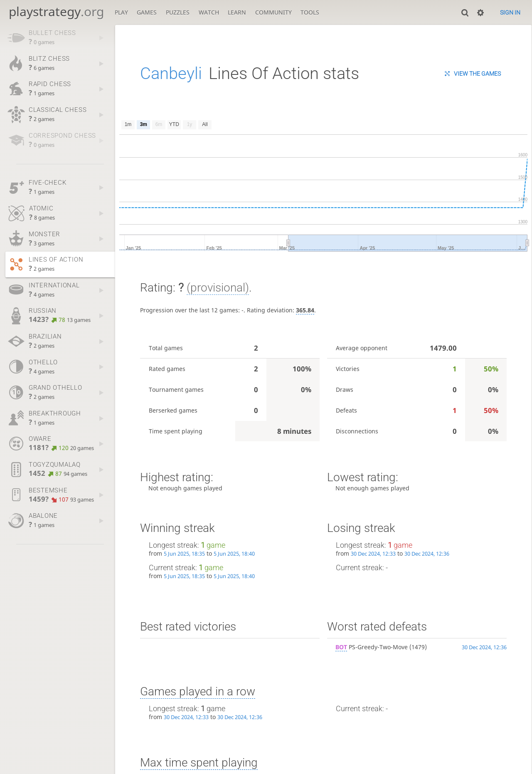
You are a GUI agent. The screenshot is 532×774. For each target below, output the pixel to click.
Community (273, 12)
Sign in (510, 12)
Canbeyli (171, 73)
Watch (209, 12)
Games (147, 12)
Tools (310, 12)
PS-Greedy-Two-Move (372, 647)
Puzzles (178, 12)
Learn (237, 12)
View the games (477, 74)
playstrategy (56, 11)
